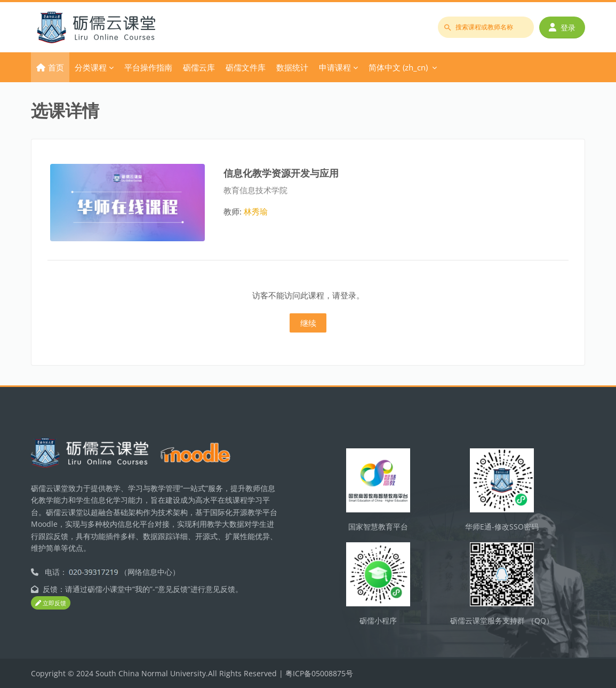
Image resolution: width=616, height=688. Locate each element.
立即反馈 (51, 603)
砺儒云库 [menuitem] (199, 67)
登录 (562, 27)
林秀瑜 (256, 211)
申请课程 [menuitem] (335, 67)
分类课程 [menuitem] (91, 67)
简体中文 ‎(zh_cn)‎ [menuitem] (398, 67)
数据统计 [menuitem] (292, 67)
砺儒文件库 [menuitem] (246, 67)
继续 (308, 323)
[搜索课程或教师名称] (486, 27)
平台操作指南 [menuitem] (148, 67)
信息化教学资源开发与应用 (281, 173)
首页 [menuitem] (56, 67)
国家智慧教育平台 (378, 527)
